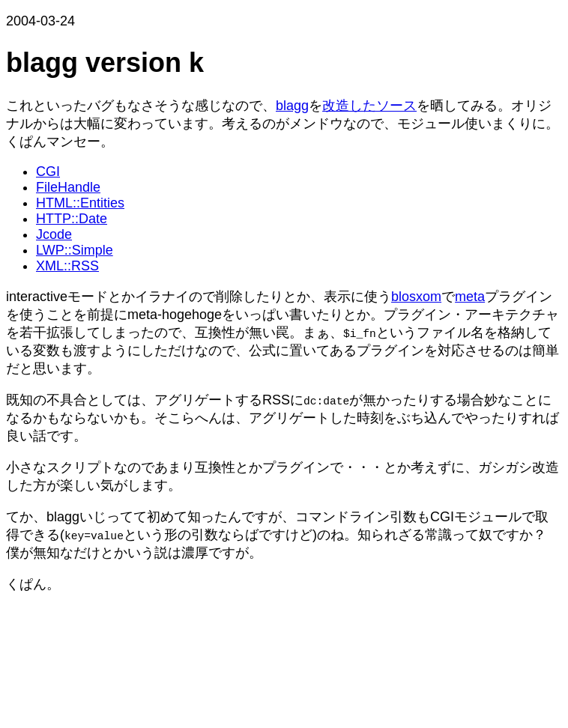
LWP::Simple (75, 250)
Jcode (54, 234)
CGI (48, 172)
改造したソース (369, 106)
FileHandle (68, 187)
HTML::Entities (80, 203)
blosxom (416, 297)
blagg (292, 106)
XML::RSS (67, 266)
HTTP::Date (72, 219)
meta (470, 297)
